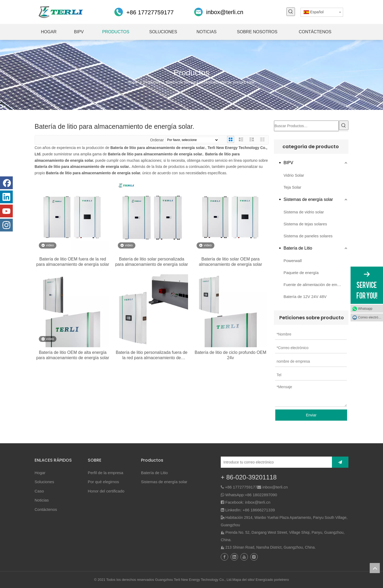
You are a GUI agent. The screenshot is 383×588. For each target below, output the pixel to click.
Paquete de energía (301, 273)
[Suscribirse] (340, 462)
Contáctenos (46, 509)
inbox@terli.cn (225, 12)
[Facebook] (6, 183)
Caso (39, 491)
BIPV (288, 163)
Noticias (42, 500)
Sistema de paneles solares (308, 236)
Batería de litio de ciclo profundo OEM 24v (230, 355)
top (375, 568)
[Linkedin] (6, 197)
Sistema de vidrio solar (304, 212)
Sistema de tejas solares (305, 224)
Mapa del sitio (243, 580)
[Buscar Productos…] (306, 126)
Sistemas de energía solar (308, 199)
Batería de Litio (298, 248)
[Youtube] (6, 211)
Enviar (311, 415)
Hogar (40, 473)
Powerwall (293, 261)
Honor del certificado (106, 491)
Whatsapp (365, 309)
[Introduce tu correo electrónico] (275, 462)
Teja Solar (292, 187)
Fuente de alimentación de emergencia (316, 285)
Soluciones (44, 482)
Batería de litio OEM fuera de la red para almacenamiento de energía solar (73, 262)
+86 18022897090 (261, 495)
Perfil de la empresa (105, 473)
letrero (284, 580)
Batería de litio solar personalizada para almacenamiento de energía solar (152, 262)
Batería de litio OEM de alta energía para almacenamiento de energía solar (73, 355)
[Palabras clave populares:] (291, 12)
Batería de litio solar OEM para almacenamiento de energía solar (230, 262)
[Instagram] (6, 225)
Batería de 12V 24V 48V (305, 297)
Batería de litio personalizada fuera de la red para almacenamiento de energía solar (152, 355)
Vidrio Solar (294, 175)
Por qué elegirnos (103, 482)
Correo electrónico (370, 317)
